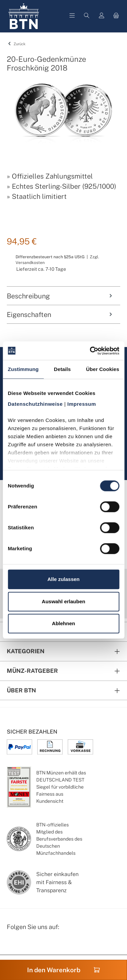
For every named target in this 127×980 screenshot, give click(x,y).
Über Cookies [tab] (103, 369)
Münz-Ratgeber (32, 671)
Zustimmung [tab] (23, 369)
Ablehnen (63, 623)
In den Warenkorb (63, 970)
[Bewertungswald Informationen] (46, 945)
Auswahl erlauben (63, 601)
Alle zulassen (63, 579)
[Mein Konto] (102, 16)
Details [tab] (62, 369)
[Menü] (72, 16)
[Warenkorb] (116, 16)
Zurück (16, 44)
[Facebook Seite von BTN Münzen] (13, 945)
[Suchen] (87, 16)
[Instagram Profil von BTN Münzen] (29, 945)
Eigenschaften (60, 315)
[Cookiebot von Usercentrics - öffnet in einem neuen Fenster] (90, 351)
